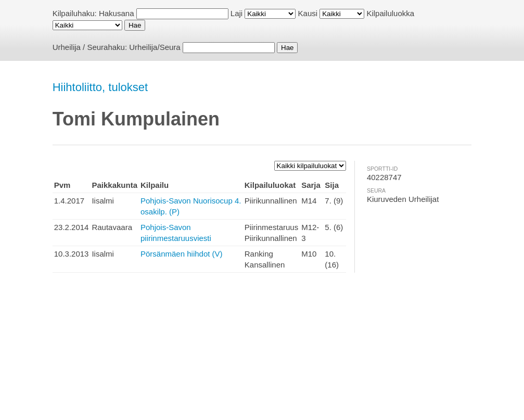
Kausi (308, 13)
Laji (237, 13)
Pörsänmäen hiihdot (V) (182, 254)
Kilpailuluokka (390, 13)
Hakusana (117, 13)
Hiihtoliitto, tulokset (100, 87)
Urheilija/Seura (155, 47)
